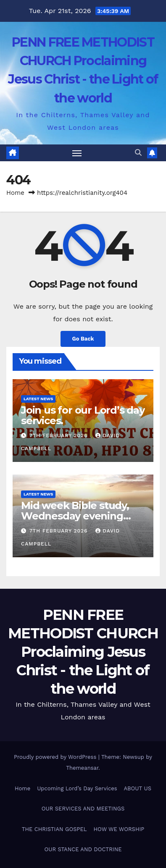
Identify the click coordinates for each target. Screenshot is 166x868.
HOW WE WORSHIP (119, 829)
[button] (138, 153)
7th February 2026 (59, 435)
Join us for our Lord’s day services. (83, 415)
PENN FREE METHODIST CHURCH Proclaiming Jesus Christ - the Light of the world (83, 652)
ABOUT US (138, 788)
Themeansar (82, 768)
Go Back (83, 339)
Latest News (38, 399)
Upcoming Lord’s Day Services (77, 788)
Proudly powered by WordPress (56, 757)
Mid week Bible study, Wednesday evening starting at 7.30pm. (75, 516)
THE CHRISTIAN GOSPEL (54, 829)
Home (15, 193)
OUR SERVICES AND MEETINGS (83, 809)
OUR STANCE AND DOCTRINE (83, 849)
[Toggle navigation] (77, 153)
